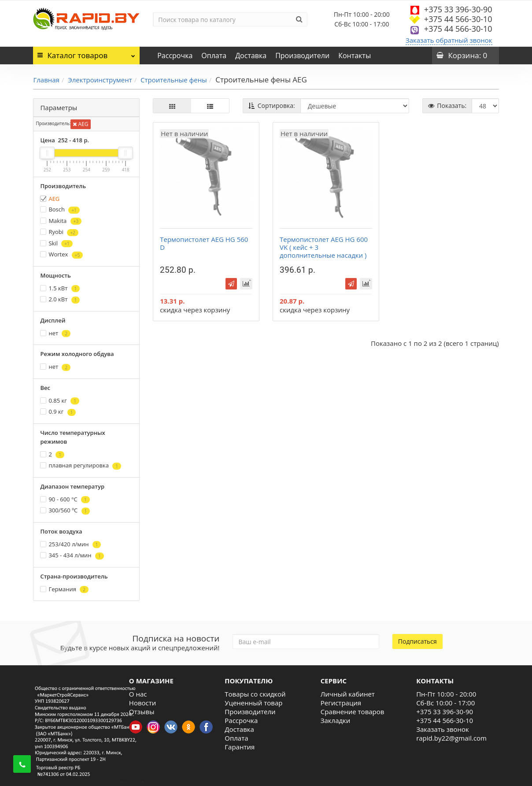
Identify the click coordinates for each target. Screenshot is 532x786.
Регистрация (341, 703)
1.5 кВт (60, 288)
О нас (138, 694)
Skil (56, 243)
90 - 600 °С (65, 499)
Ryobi (59, 232)
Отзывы (142, 712)
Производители (302, 56)
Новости (143, 703)
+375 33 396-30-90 (458, 9)
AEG (80, 124)
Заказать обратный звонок (449, 40)
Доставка (251, 56)
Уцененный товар (253, 703)
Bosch (60, 209)
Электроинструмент (100, 80)
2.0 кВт (60, 299)
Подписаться (417, 641)
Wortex (61, 254)
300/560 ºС (65, 510)
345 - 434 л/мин (72, 555)
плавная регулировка (81, 465)
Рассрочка (175, 56)
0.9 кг (58, 412)
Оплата (214, 56)
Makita (61, 221)
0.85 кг (60, 401)
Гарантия (240, 747)
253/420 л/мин (70, 544)
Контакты (355, 56)
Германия (64, 589)
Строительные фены (174, 80)
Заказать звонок (443, 729)
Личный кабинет (348, 694)
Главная (46, 80)
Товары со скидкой (255, 694)
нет (55, 333)
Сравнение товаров (353, 712)
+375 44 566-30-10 (458, 19)
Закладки (336, 720)
